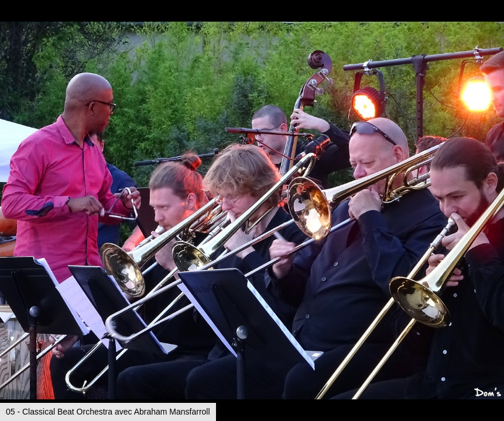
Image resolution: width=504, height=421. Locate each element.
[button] (493, 30)
